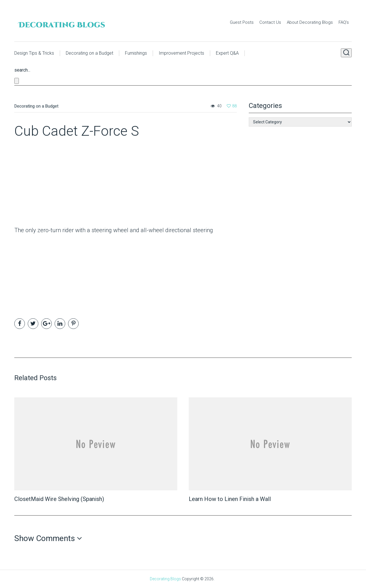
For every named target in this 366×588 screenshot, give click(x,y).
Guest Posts (242, 22)
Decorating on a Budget (89, 53)
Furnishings (136, 53)
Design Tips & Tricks (34, 53)
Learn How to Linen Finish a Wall (230, 499)
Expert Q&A (227, 53)
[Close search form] (17, 81)
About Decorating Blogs (310, 22)
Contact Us (270, 22)
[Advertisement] (50, 184)
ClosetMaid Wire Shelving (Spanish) (59, 499)
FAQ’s (344, 22)
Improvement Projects (181, 53)
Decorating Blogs (165, 579)
